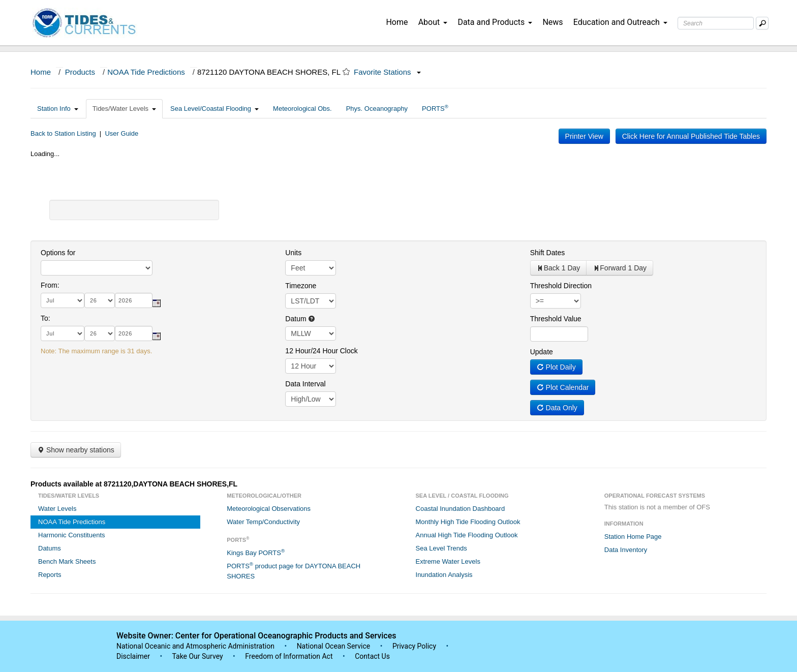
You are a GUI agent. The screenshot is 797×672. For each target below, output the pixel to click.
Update (542, 352)
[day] (100, 300)
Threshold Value (556, 319)
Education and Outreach (620, 22)
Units (293, 253)
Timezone (301, 286)
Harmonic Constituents (72, 535)
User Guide (121, 133)
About (433, 22)
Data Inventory (626, 550)
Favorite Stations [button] (387, 72)
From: (50, 285)
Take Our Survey (198, 656)
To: (45, 318)
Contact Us (372, 656)
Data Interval (305, 384)
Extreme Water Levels (448, 561)
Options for (58, 253)
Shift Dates (547, 253)
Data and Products (495, 22)
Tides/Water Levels (124, 109)
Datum (300, 319)
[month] (63, 300)
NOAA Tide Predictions (146, 72)
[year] (134, 300)
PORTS (435, 108)
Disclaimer (133, 656)
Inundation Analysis (444, 575)
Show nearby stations (76, 450)
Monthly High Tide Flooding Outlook (468, 522)
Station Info (58, 109)
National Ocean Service (334, 646)
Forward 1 (620, 268)
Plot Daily (556, 367)
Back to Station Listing (63, 133)
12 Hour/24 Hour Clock (321, 351)
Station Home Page (633, 537)
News (553, 22)
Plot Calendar (563, 387)
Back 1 (559, 268)
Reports (50, 575)
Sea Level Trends (441, 548)
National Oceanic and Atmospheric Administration (195, 646)
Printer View (584, 136)
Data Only (557, 408)
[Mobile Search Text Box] (762, 23)
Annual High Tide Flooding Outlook (467, 535)
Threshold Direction (561, 286)
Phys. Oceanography (377, 109)
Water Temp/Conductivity (263, 522)
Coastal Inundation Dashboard (461, 509)
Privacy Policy (414, 646)
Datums (50, 548)
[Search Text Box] (716, 23)
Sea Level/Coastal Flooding (214, 109)
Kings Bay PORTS (256, 552)
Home (397, 22)
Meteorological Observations (269, 509)
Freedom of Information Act (289, 656)
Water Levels (57, 509)
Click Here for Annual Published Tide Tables (691, 136)
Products (80, 72)
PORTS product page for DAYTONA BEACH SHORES (294, 571)
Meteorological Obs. (302, 109)
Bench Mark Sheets (67, 561)
